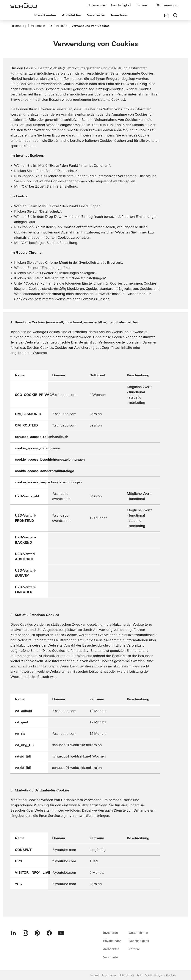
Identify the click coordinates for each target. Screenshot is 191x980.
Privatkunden (45, 15)
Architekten (72, 15)
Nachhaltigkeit (121, 5)
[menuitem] (13, 933)
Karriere (141, 5)
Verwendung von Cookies (161, 975)
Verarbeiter (96, 15)
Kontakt (94, 975)
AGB (140, 975)
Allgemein (38, 26)
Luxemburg (18, 26)
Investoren (120, 15)
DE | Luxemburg (167, 5)
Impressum (109, 975)
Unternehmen (97, 5)
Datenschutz (58, 26)
